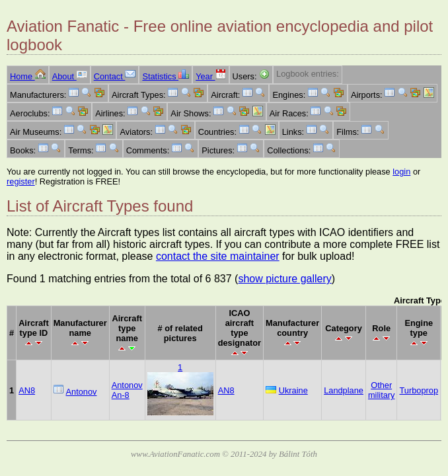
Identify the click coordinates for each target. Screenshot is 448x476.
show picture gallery (284, 279)
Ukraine (293, 390)
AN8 (27, 390)
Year (210, 76)
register (21, 181)
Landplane (344, 390)
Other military (382, 390)
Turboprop (419, 390)
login (401, 172)
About (70, 76)
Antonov (82, 392)
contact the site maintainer (218, 256)
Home (28, 76)
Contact (115, 76)
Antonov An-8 (127, 390)
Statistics (166, 76)
